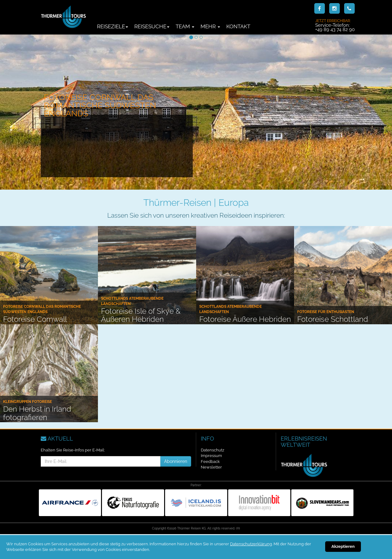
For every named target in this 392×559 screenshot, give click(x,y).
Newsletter (211, 467)
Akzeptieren (343, 546)
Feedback (210, 462)
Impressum (211, 456)
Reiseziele (113, 26)
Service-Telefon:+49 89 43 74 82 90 (335, 25)
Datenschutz (212, 450)
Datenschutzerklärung (251, 544)
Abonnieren (176, 461)
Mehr (210, 26)
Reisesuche (152, 26)
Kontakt (238, 26)
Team (185, 26)
